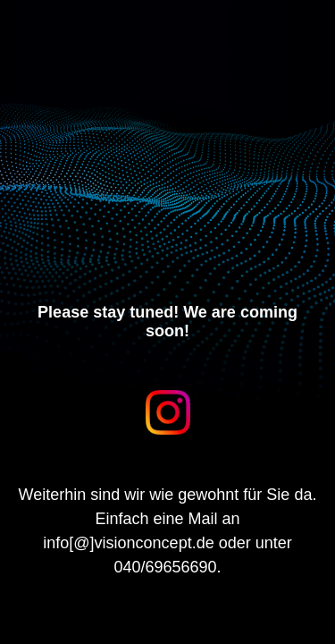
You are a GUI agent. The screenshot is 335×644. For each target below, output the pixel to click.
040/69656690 (165, 567)
